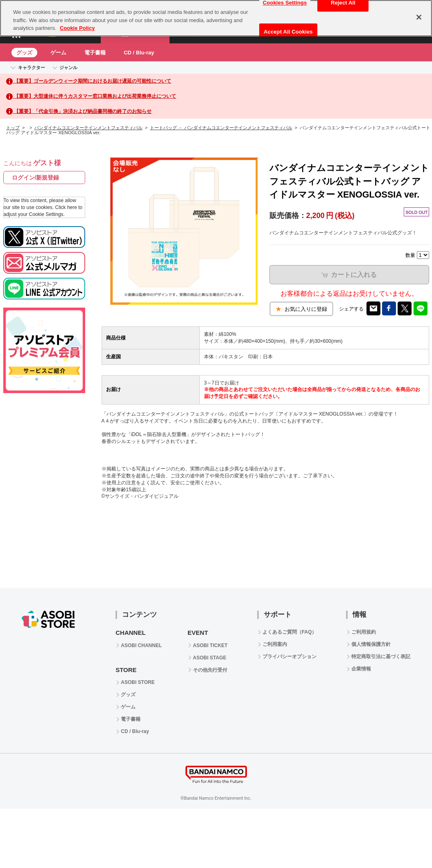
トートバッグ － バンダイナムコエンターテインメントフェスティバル (221, 128)
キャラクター (32, 67)
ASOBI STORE (138, 682)
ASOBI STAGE (210, 658)
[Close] (419, 17)
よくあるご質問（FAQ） (290, 632)
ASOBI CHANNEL (141, 645)
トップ (13, 128)
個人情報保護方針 (371, 644)
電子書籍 (95, 53)
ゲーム (58, 53)
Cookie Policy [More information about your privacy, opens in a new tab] (77, 28)
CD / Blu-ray (139, 53)
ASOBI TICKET (210, 645)
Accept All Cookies (288, 32)
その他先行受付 (210, 670)
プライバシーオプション (290, 657)
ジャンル (68, 67)
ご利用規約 (364, 632)
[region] (216, 18)
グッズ (24, 53)
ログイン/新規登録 (36, 178)
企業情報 (361, 669)
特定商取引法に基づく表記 (381, 657)
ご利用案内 (275, 644)
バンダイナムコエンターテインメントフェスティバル (88, 128)
